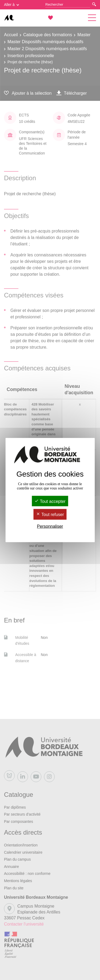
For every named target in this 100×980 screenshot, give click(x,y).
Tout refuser (50, 515)
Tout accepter (50, 501)
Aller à (11, 5)
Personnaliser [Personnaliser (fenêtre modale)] (50, 526)
